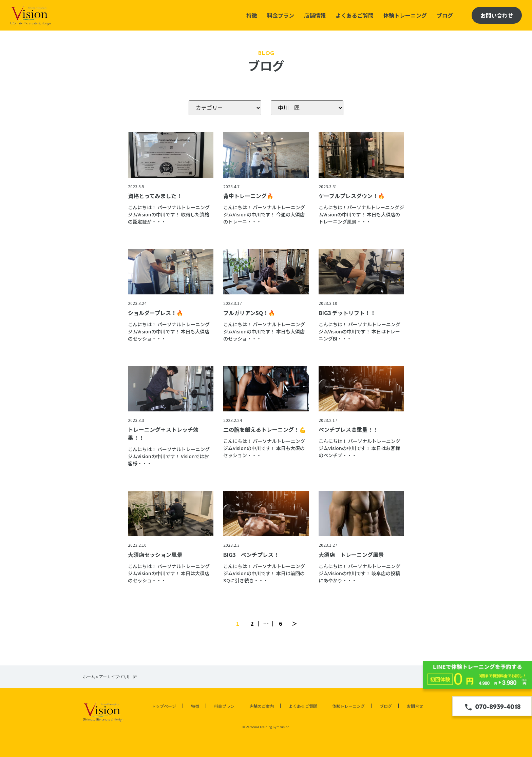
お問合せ (415, 706)
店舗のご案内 (262, 706)
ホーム (89, 676)
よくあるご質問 (355, 15)
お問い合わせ (497, 15)
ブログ (445, 15)
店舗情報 (315, 15)
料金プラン (281, 15)
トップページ (164, 706)
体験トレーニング (405, 15)
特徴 (252, 15)
